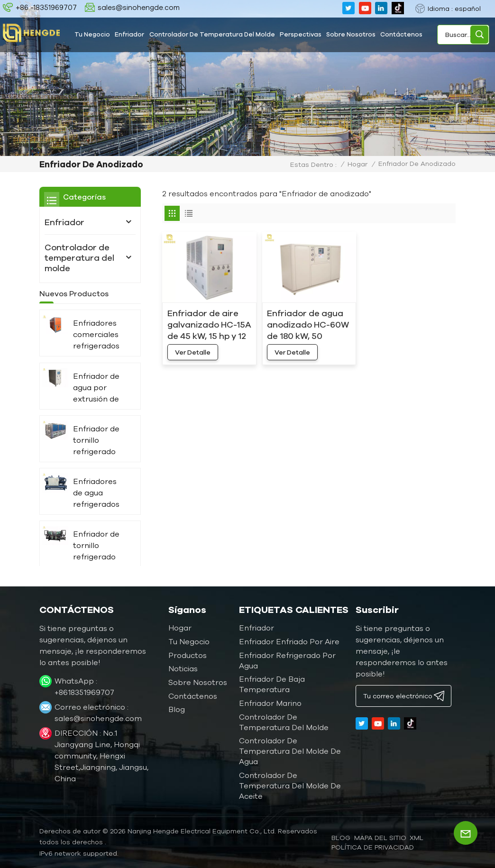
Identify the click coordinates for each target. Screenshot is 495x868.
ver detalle (193, 352)
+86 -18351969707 (46, 7)
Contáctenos (401, 34)
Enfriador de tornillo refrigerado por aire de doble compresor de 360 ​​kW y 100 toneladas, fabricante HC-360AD (100, 454)
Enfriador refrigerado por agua (287, 660)
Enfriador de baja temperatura (272, 684)
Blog (177, 709)
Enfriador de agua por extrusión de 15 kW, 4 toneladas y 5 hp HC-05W (98, 402)
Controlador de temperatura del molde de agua (290, 751)
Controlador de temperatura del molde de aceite (290, 786)
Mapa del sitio (380, 838)
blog (341, 838)
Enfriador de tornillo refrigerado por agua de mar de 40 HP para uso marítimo (99, 560)
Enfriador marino (270, 703)
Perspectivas (301, 34)
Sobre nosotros (351, 34)
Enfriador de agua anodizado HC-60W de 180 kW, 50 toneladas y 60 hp (308, 325)
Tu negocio (92, 34)
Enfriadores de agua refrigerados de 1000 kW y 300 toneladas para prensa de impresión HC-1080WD (100, 507)
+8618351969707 (84, 692)
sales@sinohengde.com (139, 7)
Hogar (357, 164)
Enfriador (129, 34)
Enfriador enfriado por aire (289, 641)
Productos (188, 655)
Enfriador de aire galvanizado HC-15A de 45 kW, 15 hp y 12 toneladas (209, 325)
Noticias (183, 668)
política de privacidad (373, 847)
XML (417, 838)
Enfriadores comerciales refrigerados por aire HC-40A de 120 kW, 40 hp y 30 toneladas (100, 349)
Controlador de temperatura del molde (212, 34)
